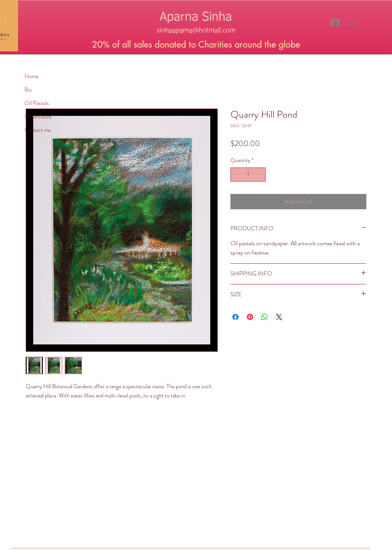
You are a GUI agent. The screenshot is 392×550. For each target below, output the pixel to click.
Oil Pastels (37, 103)
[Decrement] (236, 175)
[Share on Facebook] (235, 317)
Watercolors (38, 117)
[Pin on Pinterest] (250, 317)
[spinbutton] (248, 175)
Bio (28, 90)
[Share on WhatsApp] (265, 317)
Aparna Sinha (196, 17)
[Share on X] (279, 317)
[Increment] (260, 175)
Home (31, 76)
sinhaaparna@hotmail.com (196, 31)
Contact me (38, 130)
